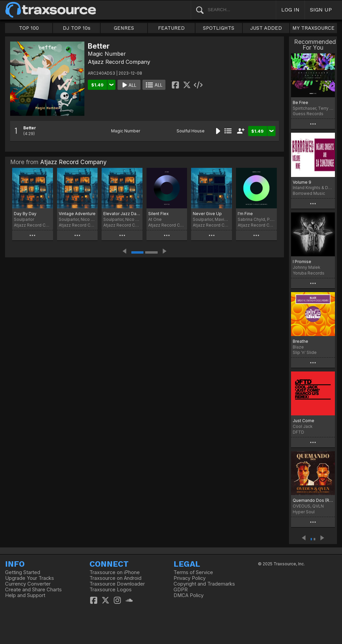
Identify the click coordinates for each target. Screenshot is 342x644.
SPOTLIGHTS (219, 28)
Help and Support (25, 595)
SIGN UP (321, 10)
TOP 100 (29, 28)
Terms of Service (193, 572)
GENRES (124, 28)
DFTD (298, 432)
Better (30, 128)
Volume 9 (302, 182)
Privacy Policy (190, 578)
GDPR (181, 590)
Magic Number (107, 54)
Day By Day (25, 214)
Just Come (304, 421)
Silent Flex (159, 214)
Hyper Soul (304, 512)
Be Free (300, 102)
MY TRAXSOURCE (313, 28)
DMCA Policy (189, 595)
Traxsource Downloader (117, 584)
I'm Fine (245, 214)
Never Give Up (207, 214)
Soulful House (191, 131)
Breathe (300, 341)
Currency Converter (28, 584)
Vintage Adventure (77, 214)
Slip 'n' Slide (305, 352)
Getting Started (23, 572)
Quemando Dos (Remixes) (313, 500)
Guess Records (308, 114)
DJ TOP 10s (77, 28)
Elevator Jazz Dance (122, 214)
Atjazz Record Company (119, 62)
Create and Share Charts (33, 590)
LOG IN (290, 10)
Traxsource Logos (111, 590)
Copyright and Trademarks (204, 584)
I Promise (302, 262)
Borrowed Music (309, 193)
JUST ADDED (266, 28)
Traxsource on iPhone (115, 572)
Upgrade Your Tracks (30, 578)
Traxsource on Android (115, 578)
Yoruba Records (309, 273)
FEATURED (171, 28)
